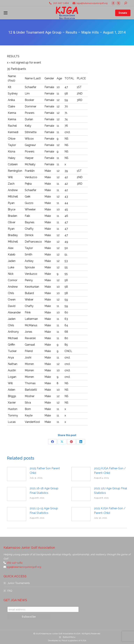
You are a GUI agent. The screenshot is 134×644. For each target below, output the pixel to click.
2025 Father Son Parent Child (45, 471)
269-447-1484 (61, 3)
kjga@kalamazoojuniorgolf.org (92, 3)
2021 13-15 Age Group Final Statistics (44, 511)
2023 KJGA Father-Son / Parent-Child (110, 471)
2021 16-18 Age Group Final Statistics (44, 491)
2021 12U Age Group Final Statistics (111, 491)
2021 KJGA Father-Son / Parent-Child (110, 511)
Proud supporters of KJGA (74, 641)
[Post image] (17, 474)
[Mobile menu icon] (6, 13)
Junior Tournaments (19, 583)
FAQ (10, 591)
